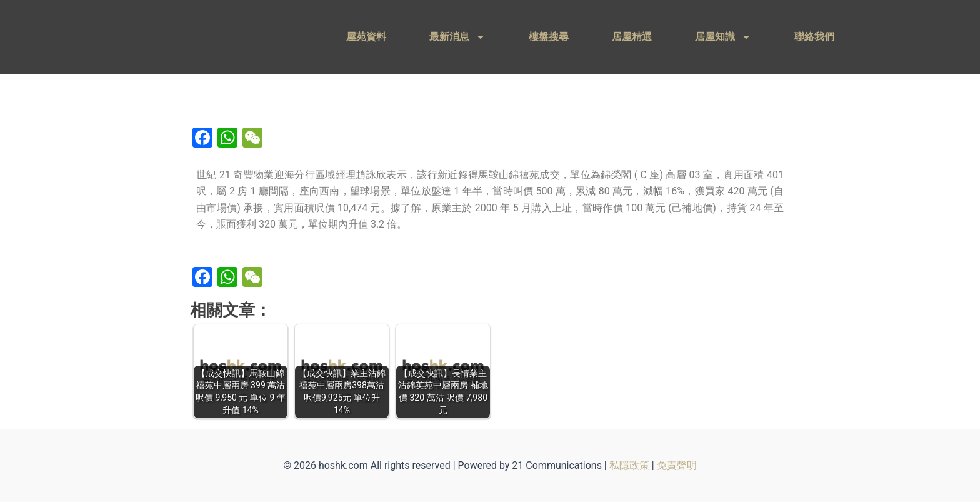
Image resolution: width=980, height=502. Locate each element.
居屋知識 (723, 37)
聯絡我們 (814, 37)
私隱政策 (629, 465)
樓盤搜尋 (549, 37)
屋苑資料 (366, 37)
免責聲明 (677, 465)
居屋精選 (632, 37)
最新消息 (457, 37)
